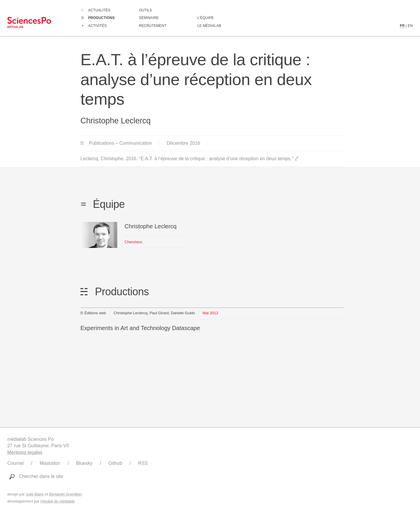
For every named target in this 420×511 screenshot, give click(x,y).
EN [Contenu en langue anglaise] (410, 26)
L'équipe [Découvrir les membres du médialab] (206, 18)
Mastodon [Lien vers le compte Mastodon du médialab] (50, 463)
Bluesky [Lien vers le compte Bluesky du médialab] (84, 463)
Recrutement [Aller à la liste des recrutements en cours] (153, 26)
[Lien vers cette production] (212, 323)
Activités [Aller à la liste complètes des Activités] (97, 26)
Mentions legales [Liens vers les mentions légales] (25, 452)
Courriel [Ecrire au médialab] (16, 463)
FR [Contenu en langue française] (402, 26)
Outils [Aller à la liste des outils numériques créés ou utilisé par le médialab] (146, 10)
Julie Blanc (35, 494)
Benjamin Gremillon (66, 494)
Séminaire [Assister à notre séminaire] (149, 18)
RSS (143, 463)
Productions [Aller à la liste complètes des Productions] (101, 18)
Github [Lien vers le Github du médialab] (115, 463)
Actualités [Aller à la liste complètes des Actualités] (99, 10)
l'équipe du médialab (57, 501)
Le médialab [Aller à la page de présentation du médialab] (209, 26)
